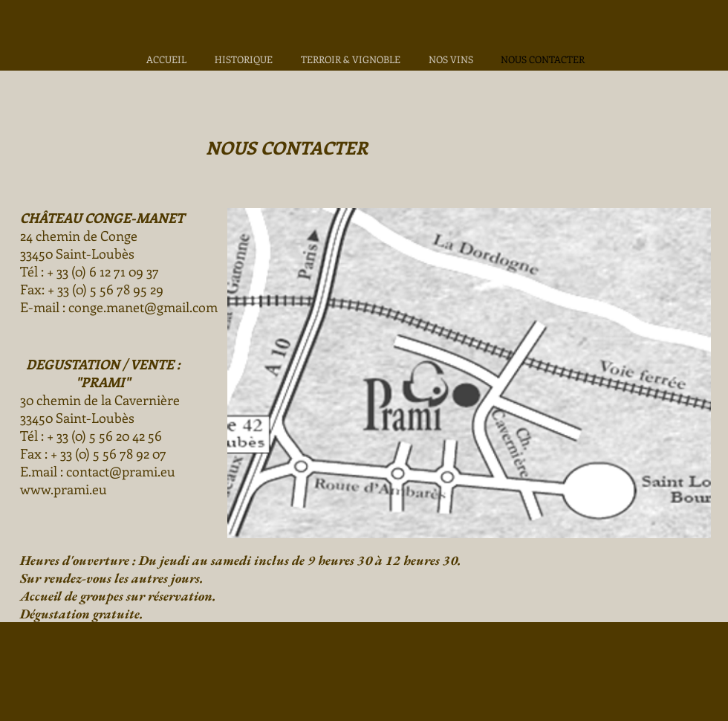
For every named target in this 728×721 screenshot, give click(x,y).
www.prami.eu (64, 489)
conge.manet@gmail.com (143, 307)
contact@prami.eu (121, 471)
